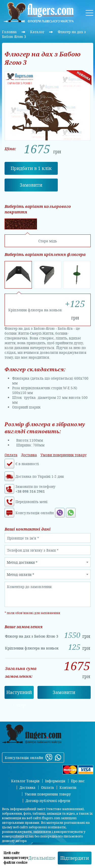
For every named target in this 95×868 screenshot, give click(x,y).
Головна (10, 32)
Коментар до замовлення (29, 587)
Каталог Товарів (25, 781)
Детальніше (42, 858)
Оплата (11, 455)
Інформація (55, 781)
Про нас (78, 781)
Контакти (68, 787)
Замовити (31, 185)
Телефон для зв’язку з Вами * (33, 550)
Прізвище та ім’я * (23, 538)
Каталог (38, 32)
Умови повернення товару (64, 455)
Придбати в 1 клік (31, 168)
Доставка (29, 455)
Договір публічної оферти (48, 801)
